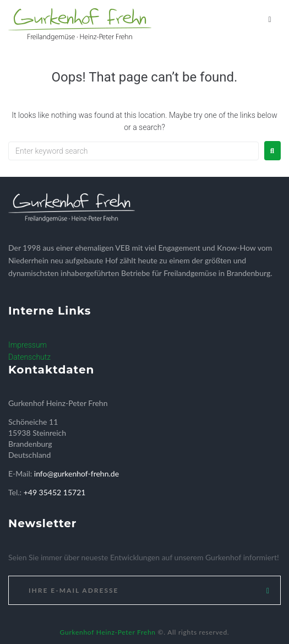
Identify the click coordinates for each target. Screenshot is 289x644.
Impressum (28, 345)
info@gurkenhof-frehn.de (77, 473)
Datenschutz (29, 357)
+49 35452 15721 (55, 492)
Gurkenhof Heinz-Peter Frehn (108, 632)
